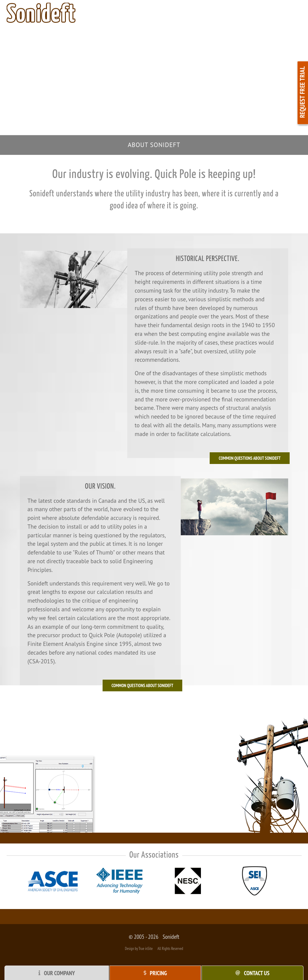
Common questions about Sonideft (143, 685)
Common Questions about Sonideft (250, 458)
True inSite (145, 949)
